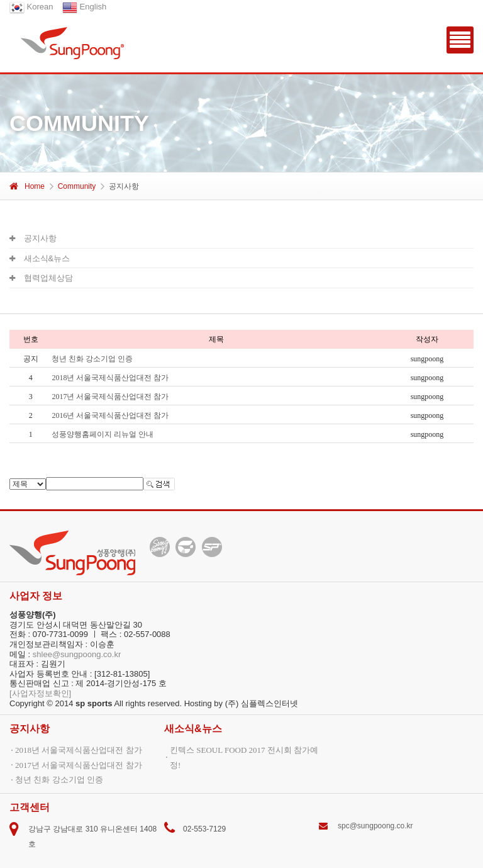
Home (27, 186)
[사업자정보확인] (40, 693)
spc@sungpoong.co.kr (375, 826)
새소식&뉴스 (40, 258)
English (84, 7)
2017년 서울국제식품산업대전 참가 (110, 397)
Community (77, 186)
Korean (31, 7)
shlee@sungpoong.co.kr (77, 654)
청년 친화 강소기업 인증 (59, 780)
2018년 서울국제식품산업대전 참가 (110, 378)
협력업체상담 (41, 278)
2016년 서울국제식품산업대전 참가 (110, 415)
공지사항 (33, 238)
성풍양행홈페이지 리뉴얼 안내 (103, 434)
